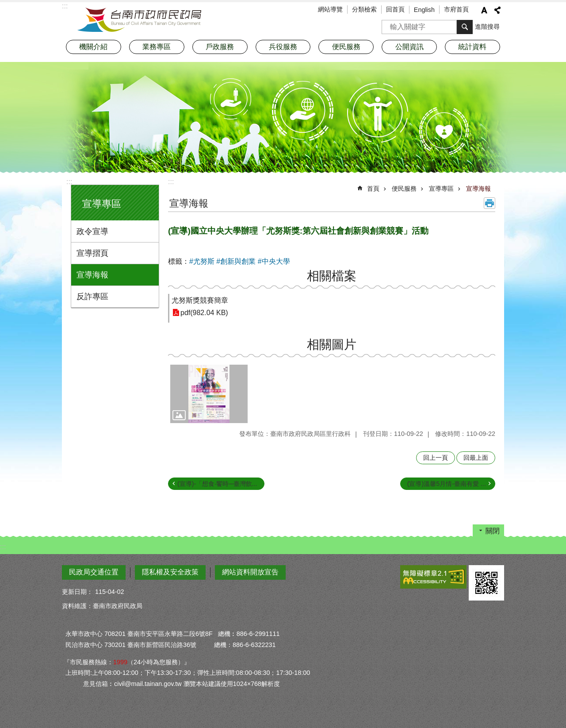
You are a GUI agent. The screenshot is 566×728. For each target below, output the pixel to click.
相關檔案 (332, 276)
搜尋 (389, 24)
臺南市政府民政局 (139, 20)
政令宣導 (92, 231)
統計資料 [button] (472, 47)
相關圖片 (332, 345)
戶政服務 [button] (220, 47)
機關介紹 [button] (93, 47)
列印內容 (490, 203)
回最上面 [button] (476, 458)
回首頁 (395, 9)
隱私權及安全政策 (170, 572)
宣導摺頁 (92, 253)
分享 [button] (497, 10)
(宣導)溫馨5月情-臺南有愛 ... (447, 484)
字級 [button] (484, 10)
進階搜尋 (487, 27)
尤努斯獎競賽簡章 (200, 300)
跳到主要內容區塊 (5, 5)
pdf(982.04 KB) (204, 313)
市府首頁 (456, 9)
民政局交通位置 (94, 572)
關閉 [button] (493, 531)
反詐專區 (92, 297)
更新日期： (77, 592)
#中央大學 (274, 261)
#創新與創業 (236, 261)
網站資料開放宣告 (250, 572)
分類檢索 (364, 9)
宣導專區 (102, 204)
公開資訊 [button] (409, 47)
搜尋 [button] (465, 27)
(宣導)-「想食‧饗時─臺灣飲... (217, 484)
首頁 (373, 189)
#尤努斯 (202, 261)
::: (69, 182)
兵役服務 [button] (283, 47)
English (424, 10)
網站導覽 (330, 9)
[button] (209, 394)
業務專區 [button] (157, 47)
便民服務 (404, 189)
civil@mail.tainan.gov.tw (148, 684)
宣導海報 (92, 275)
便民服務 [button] (346, 47)
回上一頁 (436, 458)
